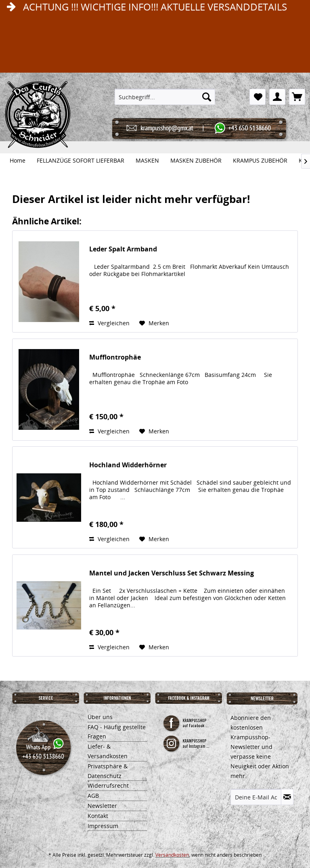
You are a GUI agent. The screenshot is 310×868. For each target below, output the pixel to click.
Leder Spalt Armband (123, 249)
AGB (93, 796)
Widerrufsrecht (108, 785)
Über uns (100, 717)
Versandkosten (172, 855)
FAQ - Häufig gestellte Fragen (117, 732)
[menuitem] (165, 97)
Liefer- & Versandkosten (108, 751)
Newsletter (102, 806)
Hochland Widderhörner (128, 465)
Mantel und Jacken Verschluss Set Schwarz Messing (172, 573)
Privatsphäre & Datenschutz (108, 771)
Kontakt (98, 816)
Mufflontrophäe (115, 357)
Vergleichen (109, 323)
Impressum (103, 826)
